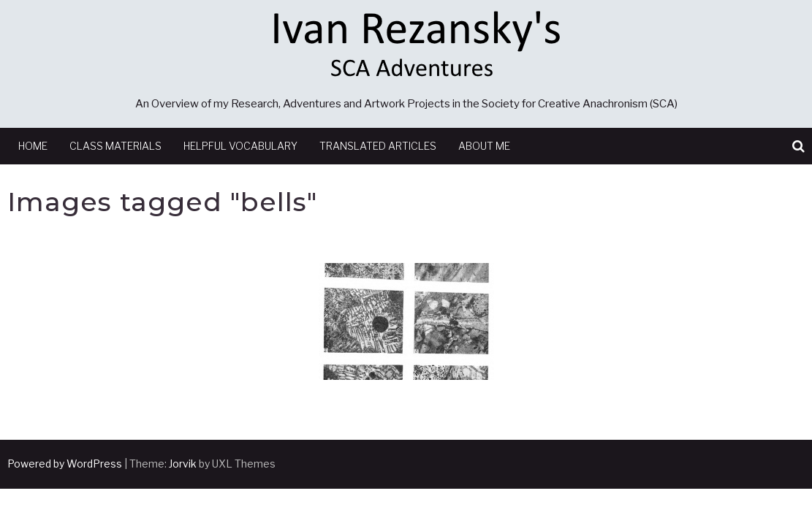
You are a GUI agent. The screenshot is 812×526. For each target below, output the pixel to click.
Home (33, 146)
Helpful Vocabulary (240, 146)
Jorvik (183, 464)
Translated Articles (378, 146)
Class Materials (115, 146)
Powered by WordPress (65, 464)
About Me (484, 146)
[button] (798, 146)
